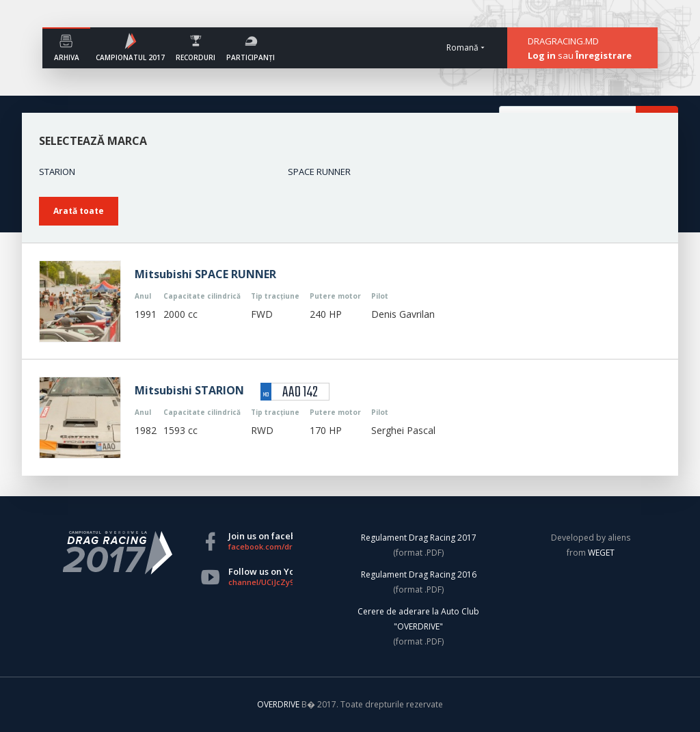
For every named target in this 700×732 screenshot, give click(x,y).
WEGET (601, 553)
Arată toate (79, 211)
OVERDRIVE (279, 704)
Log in (542, 55)
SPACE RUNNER (319, 172)
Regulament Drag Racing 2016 (419, 574)
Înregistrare (604, 55)
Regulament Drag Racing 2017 (419, 538)
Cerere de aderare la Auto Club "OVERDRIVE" (418, 619)
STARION (57, 172)
